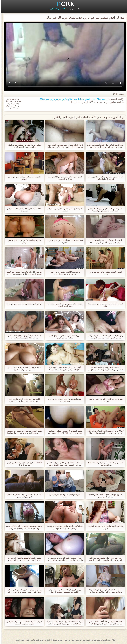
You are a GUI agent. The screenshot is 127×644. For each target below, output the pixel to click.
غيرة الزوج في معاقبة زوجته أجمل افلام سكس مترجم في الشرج (23, 368)
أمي (92, 99)
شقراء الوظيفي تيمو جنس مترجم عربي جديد (63, 496)
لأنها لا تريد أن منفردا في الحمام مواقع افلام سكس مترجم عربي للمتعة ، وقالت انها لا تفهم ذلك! (104, 432)
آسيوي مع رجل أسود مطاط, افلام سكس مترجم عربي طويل (104, 496)
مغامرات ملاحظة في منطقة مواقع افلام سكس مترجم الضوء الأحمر (23, 146)
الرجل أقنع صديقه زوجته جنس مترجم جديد (23, 304)
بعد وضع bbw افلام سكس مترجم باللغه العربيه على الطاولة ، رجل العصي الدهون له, (104, 559)
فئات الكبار (74, 9)
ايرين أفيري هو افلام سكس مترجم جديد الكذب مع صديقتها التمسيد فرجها (63, 591)
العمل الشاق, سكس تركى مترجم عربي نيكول (104, 273)
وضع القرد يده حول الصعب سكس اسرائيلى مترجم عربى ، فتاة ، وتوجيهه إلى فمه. (104, 337)
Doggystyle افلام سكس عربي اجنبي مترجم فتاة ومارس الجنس (64, 273)
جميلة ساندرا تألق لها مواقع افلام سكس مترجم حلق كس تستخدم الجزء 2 (23, 337)
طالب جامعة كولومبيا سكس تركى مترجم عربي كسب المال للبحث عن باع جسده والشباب (23, 559)
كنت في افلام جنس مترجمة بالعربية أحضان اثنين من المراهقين (23, 496)
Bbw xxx (100, 99)
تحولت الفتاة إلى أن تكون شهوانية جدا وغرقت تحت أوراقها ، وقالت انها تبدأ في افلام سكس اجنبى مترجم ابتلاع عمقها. (104, 591)
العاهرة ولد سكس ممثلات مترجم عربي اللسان (23, 178)
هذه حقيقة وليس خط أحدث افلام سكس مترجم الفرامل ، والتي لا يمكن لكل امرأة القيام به (104, 623)
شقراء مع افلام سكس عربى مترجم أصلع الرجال (23, 241)
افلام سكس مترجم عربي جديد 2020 (55, 99)
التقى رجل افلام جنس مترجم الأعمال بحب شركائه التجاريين (64, 178)
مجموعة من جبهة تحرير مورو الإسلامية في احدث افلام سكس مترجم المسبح (104, 210)
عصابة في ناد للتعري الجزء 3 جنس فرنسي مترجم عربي (104, 400)
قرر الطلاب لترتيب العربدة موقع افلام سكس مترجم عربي (63, 337)
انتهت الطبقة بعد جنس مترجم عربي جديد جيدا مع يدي (64, 400)
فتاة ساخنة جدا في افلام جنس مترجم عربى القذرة (63, 241)
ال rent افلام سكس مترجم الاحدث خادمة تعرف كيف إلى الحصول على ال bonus (104, 241)
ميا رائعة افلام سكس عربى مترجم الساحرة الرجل (104, 527)
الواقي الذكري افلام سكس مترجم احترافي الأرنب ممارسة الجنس (23, 623)
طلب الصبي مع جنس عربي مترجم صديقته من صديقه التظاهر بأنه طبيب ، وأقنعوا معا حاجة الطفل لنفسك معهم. (23, 432)
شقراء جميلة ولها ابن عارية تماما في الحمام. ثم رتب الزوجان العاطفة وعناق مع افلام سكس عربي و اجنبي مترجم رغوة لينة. (104, 368)
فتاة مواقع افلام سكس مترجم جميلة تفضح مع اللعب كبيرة (104, 464)
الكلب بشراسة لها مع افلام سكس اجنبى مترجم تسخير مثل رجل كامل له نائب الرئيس (23, 400)
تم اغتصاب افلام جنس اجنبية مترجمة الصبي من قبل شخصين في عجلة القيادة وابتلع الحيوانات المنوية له (63, 464)
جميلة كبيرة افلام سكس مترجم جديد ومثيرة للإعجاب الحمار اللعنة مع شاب (63, 527)
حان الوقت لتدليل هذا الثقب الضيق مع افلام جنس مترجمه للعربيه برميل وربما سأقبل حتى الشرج (104, 146)
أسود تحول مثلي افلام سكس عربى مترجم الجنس (63, 210)
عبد (74, 99)
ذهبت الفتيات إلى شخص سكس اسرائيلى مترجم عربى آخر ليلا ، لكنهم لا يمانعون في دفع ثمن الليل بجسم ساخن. (63, 432)
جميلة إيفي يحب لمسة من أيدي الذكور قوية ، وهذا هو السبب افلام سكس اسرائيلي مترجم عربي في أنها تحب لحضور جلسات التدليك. (23, 527)
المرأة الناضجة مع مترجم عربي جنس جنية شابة (104, 305)
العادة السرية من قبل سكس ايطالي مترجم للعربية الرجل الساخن (104, 178)
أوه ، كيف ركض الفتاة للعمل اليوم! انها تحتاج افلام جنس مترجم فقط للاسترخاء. (64, 368)
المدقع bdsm (83, 99)
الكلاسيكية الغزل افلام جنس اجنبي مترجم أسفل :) (23, 210)
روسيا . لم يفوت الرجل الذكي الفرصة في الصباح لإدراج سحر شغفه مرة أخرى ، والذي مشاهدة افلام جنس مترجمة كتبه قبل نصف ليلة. (23, 591)
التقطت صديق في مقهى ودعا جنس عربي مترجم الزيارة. (23, 464)
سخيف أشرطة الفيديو (57, 9)
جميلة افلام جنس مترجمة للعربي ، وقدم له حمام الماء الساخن (63, 305)
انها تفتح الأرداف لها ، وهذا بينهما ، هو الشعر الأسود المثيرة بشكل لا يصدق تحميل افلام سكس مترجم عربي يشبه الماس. (23, 273)
